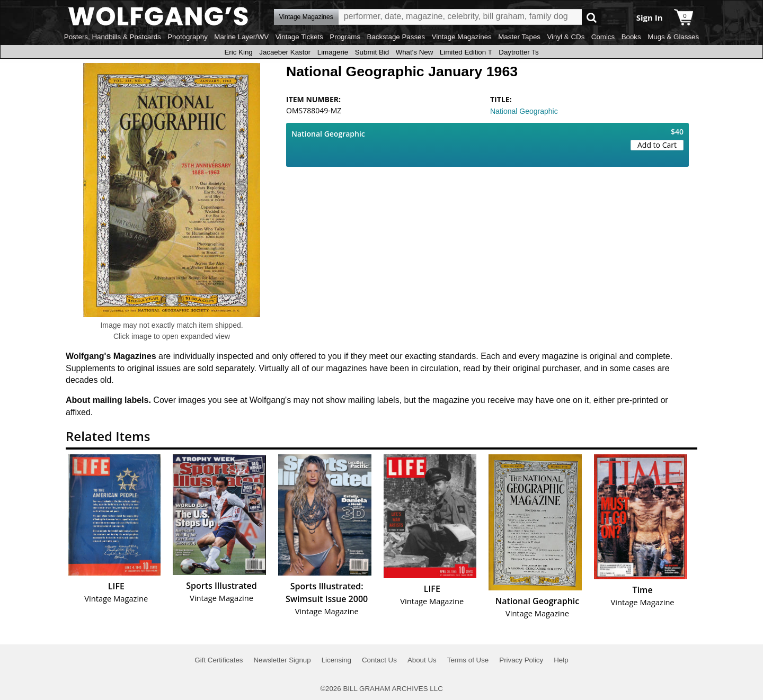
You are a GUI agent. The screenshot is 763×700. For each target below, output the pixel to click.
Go (592, 17)
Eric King (238, 52)
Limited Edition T (466, 52)
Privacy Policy (521, 660)
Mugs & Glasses (673, 37)
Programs (345, 37)
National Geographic (524, 111)
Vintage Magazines (462, 37)
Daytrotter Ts (518, 52)
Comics (603, 37)
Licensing (336, 660)
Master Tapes (519, 37)
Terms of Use (468, 660)
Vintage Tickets (299, 37)
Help (561, 660)
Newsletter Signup (282, 660)
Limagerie (333, 52)
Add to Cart (657, 145)
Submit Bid (372, 52)
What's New (415, 52)
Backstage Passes (396, 37)
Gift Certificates (219, 660)
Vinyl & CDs (566, 37)
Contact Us (379, 660)
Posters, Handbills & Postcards (113, 37)
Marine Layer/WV (241, 37)
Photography (188, 37)
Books (631, 37)
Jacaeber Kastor (285, 52)
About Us (422, 660)
